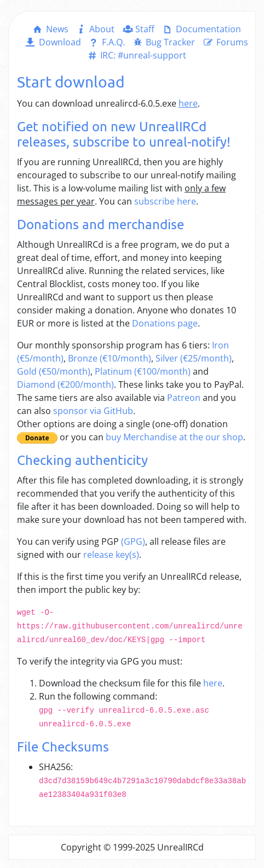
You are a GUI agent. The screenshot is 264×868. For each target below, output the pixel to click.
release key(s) (111, 555)
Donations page (165, 323)
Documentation (201, 29)
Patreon (184, 398)
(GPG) (133, 541)
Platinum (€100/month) (143, 371)
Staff (138, 29)
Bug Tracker (163, 42)
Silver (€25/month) (194, 358)
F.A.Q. (106, 42)
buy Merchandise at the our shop (174, 437)
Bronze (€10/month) (110, 358)
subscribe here (165, 201)
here (213, 683)
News (50, 29)
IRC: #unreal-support (136, 55)
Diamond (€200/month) (65, 385)
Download (52, 42)
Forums (225, 42)
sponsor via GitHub (93, 411)
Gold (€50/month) (54, 371)
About (95, 29)
